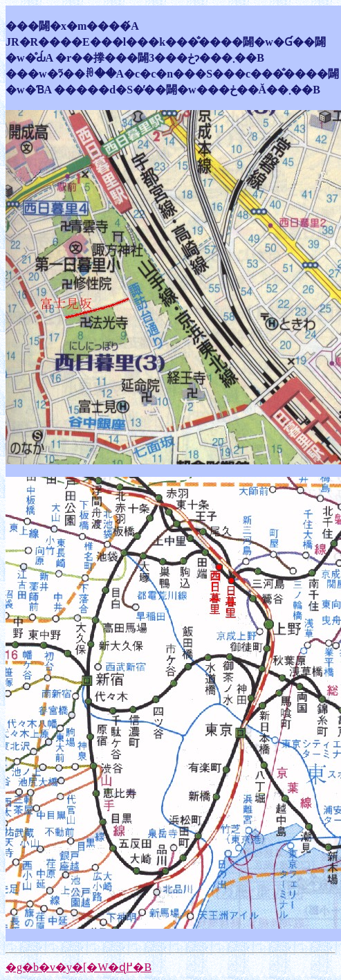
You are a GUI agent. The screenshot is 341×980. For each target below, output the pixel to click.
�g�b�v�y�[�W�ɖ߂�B (79, 967)
